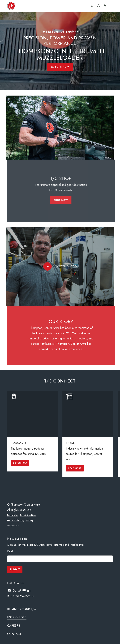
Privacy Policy (13, 515)
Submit (15, 569)
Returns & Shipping (16, 520)
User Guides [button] (17, 617)
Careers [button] (14, 626)
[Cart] (105, 6)
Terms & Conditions (28, 515)
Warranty (29, 520)
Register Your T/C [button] (22, 609)
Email (11, 551)
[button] (111, 6)
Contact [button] (14, 634)
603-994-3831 (13, 526)
